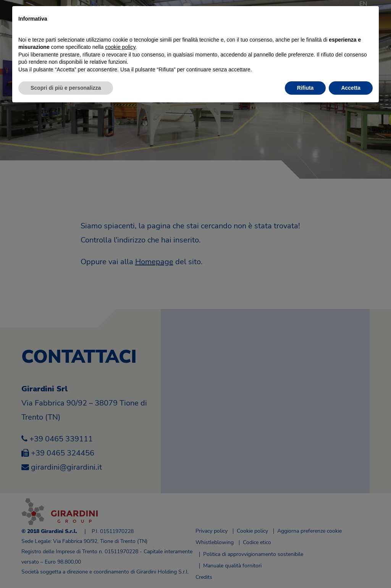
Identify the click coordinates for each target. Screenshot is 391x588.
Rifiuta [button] (305, 88)
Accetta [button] (351, 88)
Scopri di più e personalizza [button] (66, 88)
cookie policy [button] (120, 47)
